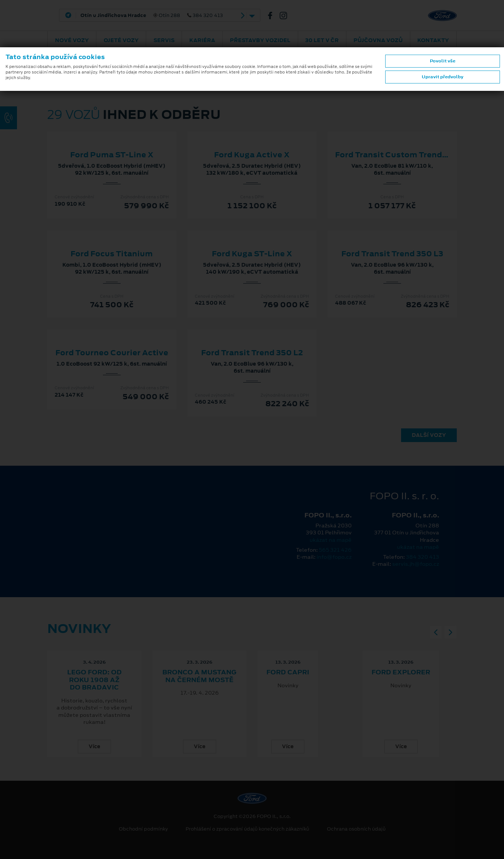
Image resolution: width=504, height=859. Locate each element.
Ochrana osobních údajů (356, 829)
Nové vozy (72, 40)
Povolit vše (443, 61)
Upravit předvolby (443, 77)
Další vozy (429, 435)
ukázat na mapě (331, 540)
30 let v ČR (322, 40)
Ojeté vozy (121, 40)
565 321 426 (335, 550)
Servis (164, 40)
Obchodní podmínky (143, 829)
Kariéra (202, 40)
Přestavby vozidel (260, 40)
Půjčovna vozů (378, 40)
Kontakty (433, 40)
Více (94, 746)
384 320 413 (422, 557)
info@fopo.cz (334, 557)
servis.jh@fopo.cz (416, 564)
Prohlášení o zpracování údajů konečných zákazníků (247, 829)
